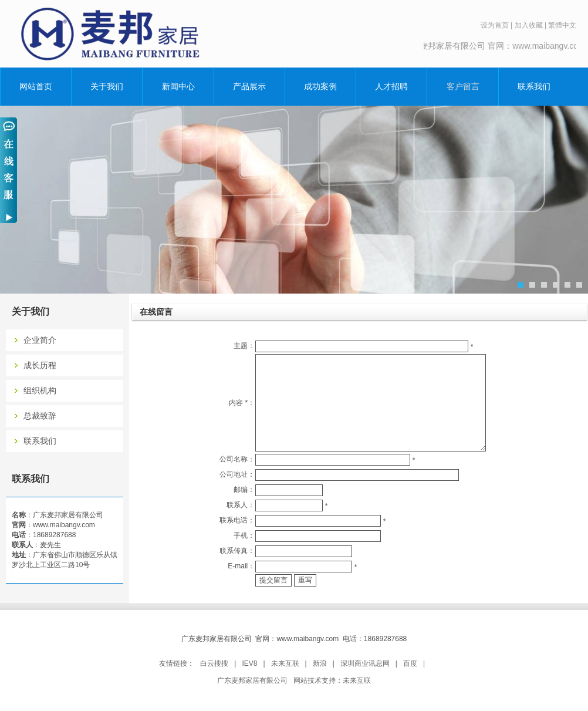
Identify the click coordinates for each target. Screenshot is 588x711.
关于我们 (107, 86)
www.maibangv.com (64, 525)
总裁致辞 (40, 416)
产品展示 (249, 86)
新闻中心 (178, 86)
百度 (410, 663)
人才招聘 (391, 86)
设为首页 (495, 25)
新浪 (320, 663)
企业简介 (40, 340)
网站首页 (36, 86)
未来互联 (285, 663)
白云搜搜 (214, 663)
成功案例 (320, 86)
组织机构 (40, 391)
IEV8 (249, 663)
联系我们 (534, 86)
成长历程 (40, 365)
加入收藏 (529, 25)
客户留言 (463, 86)
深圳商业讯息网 (365, 663)
